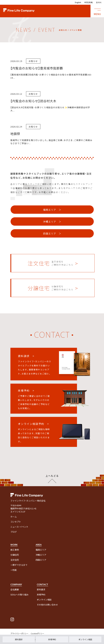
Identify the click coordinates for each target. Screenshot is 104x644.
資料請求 (19, 639)
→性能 (14, 570)
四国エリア (41, 560)
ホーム (14, 517)
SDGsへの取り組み (19, 595)
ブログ (14, 532)
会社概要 (15, 589)
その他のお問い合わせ (47, 605)
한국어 (99, 2)
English (78, 2)
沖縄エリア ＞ (52, 221)
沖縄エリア (41, 555)
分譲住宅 (15, 555)
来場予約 (52, 639)
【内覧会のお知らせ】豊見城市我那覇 (37, 68)
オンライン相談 (85, 639)
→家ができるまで (19, 565)
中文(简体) (89, 2)
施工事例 (15, 550)
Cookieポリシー (37, 633)
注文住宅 (15, 560)
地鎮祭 (15, 134)
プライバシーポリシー (19, 633)
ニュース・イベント (19, 527)
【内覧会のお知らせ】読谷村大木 (33, 101)
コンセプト (16, 522)
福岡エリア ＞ (52, 210)
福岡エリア (41, 550)
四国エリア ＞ (52, 233)
